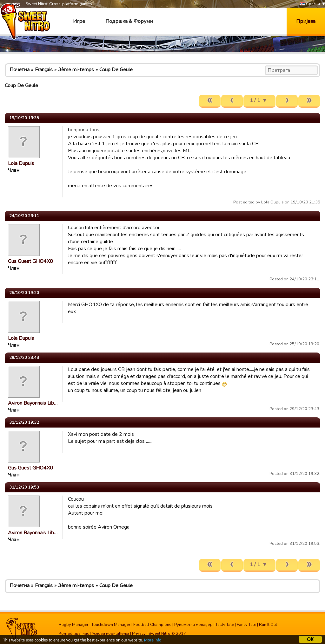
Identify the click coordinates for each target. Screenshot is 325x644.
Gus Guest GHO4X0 (30, 261)
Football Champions (152, 625)
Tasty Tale (225, 625)
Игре (79, 21)
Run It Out (268, 625)
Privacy (139, 634)
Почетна (20, 70)
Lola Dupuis (21, 163)
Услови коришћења (110, 634)
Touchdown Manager (111, 625)
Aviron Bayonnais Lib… (33, 403)
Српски (310, 4)
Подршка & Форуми (129, 21)
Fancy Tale (246, 625)
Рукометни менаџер (193, 625)
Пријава (306, 21)
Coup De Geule (116, 70)
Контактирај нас (74, 634)
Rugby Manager (74, 625)
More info (153, 641)
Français (44, 70)
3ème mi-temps (76, 70)
